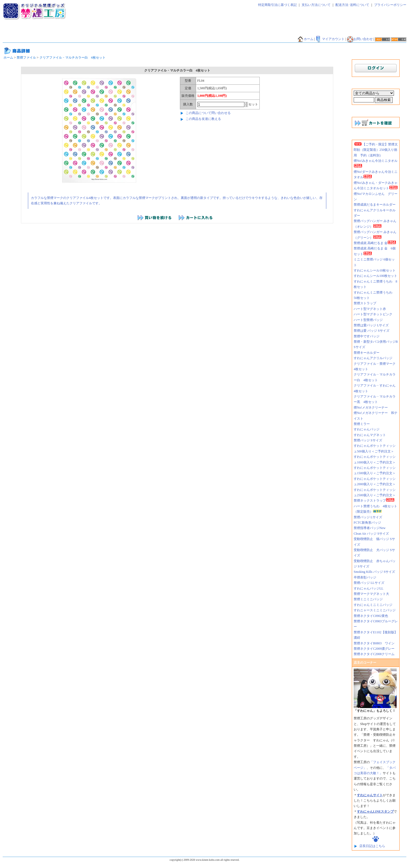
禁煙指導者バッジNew (370, 528)
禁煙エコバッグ (267, 31)
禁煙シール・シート (210, 31)
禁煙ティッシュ (64, 31)
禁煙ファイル (240, 31)
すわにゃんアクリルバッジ (373, 358)
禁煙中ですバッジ (367, 336)
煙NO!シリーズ (226, 39)
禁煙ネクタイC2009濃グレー (374, 649)
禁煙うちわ (13, 39)
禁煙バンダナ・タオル (322, 31)
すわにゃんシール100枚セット (375, 276)
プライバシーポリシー (390, 5)
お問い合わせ (360, 39)
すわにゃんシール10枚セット (375, 270)
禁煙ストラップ (365, 303)
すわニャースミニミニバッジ (375, 610)
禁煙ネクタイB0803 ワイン (374, 643)
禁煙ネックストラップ (374, 501)
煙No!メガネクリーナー (371, 408)
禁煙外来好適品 (198, 39)
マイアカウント (330, 39)
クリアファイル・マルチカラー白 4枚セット (73, 58)
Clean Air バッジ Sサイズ (371, 534)
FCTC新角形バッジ (367, 523)
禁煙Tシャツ (58, 39)
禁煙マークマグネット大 (371, 594)
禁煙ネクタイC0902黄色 (372, 616)
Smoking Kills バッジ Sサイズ (374, 572)
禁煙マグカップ (84, 39)
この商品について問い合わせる (208, 113)
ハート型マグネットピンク (373, 314)
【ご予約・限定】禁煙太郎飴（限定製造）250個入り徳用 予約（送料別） (376, 150)
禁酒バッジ (151, 39)
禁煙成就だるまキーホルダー (375, 205)
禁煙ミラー (362, 424)
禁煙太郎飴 (38, 31)
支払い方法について (316, 5)
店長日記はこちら (372, 846)
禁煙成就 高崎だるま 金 (375, 243)
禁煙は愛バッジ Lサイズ (371, 325)
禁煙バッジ (89, 31)
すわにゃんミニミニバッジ (373, 605)
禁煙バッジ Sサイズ (368, 440)
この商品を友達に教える (203, 119)
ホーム (305, 39)
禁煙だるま (292, 31)
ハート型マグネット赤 (370, 309)
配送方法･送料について (352, 5)
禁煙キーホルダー (367, 353)
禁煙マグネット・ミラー (121, 31)
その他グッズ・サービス (119, 39)
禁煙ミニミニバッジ (368, 599)
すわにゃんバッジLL (369, 588)
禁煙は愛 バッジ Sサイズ (372, 331)
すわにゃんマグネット (370, 435)
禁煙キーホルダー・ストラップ (167, 31)
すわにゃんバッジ (367, 429)
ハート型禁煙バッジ (368, 320)
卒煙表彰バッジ (365, 577)
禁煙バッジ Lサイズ (368, 517)
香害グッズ (173, 39)
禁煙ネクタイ (15, 31)
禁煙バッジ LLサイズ (369, 583)
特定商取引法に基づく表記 (277, 5)
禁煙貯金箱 (35, 39)
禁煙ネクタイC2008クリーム (374, 654)
